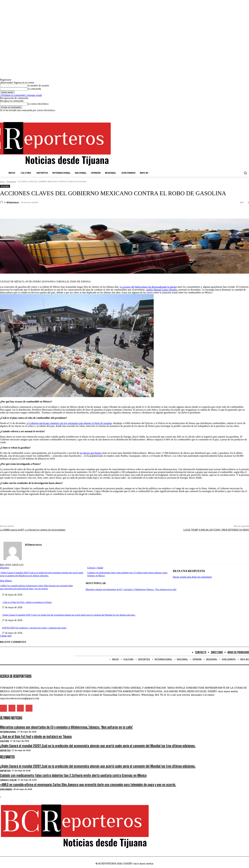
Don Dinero (6, 580)
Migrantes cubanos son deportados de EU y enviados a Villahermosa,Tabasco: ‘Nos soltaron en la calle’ (131, 589)
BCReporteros (13, 202)
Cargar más (6, 636)
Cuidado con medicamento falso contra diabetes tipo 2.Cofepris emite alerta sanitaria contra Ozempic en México (73, 775)
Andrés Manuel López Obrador (162, 290)
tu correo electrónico (38, 104)
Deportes (5, 568)
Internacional (8, 732)
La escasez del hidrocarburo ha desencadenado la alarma (148, 287)
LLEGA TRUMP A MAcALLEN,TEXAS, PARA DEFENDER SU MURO (216, 530)
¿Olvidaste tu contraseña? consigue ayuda (21, 95)
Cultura (5, 741)
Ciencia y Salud (95, 568)
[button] (245, 173)
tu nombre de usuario (38, 85)
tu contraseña (34, 89)
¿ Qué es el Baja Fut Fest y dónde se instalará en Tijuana (27, 602)
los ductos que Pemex (91, 453)
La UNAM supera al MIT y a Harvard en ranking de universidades (33, 530)
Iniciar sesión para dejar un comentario (192, 577)
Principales (11, 182)
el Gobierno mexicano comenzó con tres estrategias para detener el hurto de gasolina (69, 423)
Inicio (2, 182)
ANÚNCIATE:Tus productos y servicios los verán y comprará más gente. (34, 628)
